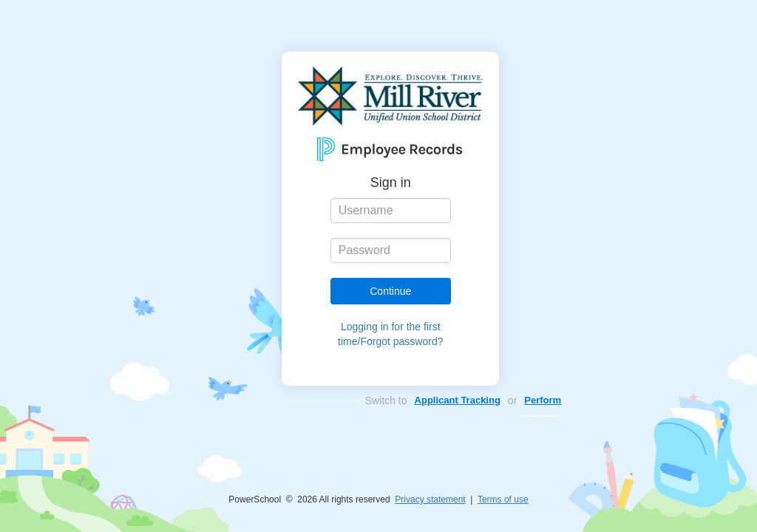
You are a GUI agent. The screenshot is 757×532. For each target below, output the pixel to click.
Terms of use (503, 499)
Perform (543, 400)
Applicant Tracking (458, 400)
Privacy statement (430, 499)
